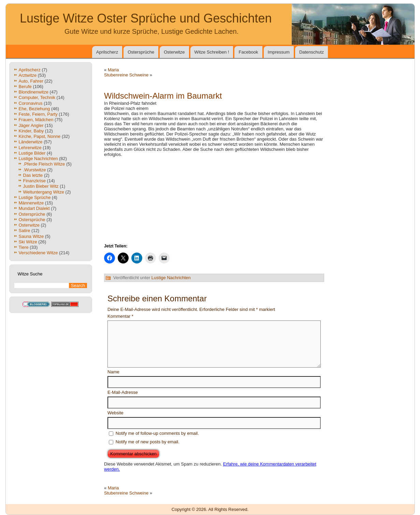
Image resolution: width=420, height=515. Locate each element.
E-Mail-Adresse (123, 392)
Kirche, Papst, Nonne (40, 136)
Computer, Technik (37, 97)
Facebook (248, 52)
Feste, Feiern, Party (38, 114)
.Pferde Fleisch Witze (44, 164)
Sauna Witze (31, 236)
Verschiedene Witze (38, 253)
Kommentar (120, 316)
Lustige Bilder (32, 153)
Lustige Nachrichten (38, 159)
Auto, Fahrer (31, 81)
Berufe (25, 87)
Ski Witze (28, 242)
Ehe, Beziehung (34, 109)
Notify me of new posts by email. (148, 442)
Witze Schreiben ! (212, 52)
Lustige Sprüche (35, 197)
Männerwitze (31, 203)
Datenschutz (312, 52)
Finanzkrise (34, 181)
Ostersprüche (141, 52)
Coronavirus (31, 103)
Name (113, 372)
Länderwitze (31, 142)
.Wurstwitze (35, 170)
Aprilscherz (107, 52)
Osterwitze (174, 52)
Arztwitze (28, 75)
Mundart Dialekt (34, 208)
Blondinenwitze (34, 92)
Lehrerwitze (30, 148)
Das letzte (33, 175)
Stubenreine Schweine (126, 75)
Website (115, 413)
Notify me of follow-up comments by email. (157, 433)
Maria (113, 70)
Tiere (24, 247)
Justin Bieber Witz (41, 186)
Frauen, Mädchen (36, 120)
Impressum (279, 52)
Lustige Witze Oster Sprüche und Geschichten (146, 18)
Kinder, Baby (31, 131)
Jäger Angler (31, 125)
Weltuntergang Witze (44, 192)
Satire (25, 231)
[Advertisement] (244, 103)
